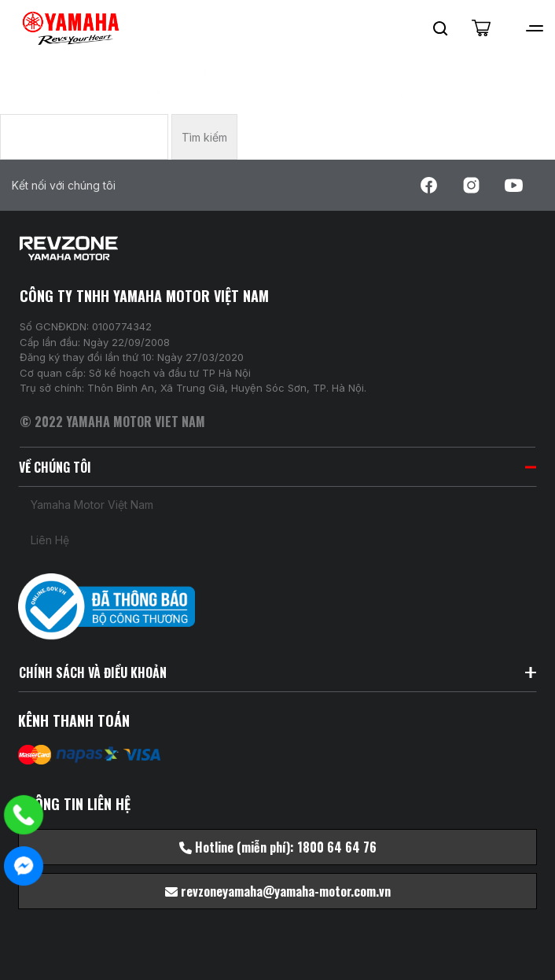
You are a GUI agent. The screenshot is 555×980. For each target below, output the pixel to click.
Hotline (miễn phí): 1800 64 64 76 (278, 847)
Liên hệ (50, 540)
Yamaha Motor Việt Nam (92, 505)
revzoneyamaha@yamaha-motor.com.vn (278, 891)
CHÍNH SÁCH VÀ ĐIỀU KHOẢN (277, 672)
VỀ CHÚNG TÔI (277, 467)
